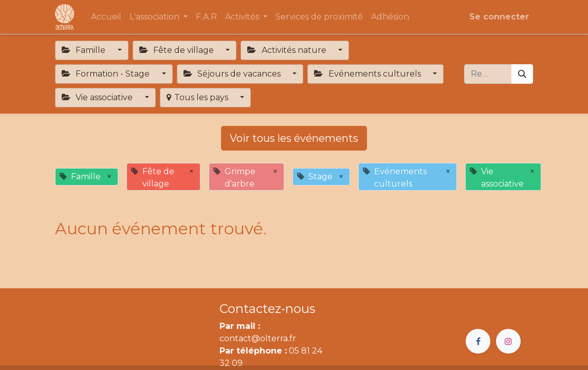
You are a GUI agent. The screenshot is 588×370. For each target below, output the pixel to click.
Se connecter (499, 17)
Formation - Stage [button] (107, 74)
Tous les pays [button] (198, 97)
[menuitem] (106, 17)
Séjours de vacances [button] (233, 74)
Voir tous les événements (294, 138)
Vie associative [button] (98, 97)
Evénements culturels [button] (368, 74)
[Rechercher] (522, 74)
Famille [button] (85, 50)
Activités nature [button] (288, 50)
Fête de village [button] (178, 50)
